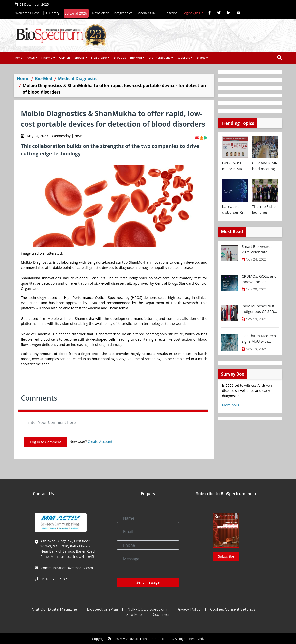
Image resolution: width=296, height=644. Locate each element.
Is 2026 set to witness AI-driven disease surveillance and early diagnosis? (247, 391)
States (201, 58)
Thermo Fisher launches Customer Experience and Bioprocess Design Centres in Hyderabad (265, 209)
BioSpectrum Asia (102, 609)
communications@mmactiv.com (67, 568)
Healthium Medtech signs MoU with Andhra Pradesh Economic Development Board (259, 339)
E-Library (53, 13)
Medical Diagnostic (78, 79)
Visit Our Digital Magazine (55, 609)
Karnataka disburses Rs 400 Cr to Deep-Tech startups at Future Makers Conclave (235, 209)
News (31, 58)
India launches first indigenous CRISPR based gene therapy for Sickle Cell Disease (260, 309)
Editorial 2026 (76, 13)
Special (79, 58)
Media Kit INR (148, 13)
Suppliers (184, 58)
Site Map (134, 615)
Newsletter (100, 13)
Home (18, 58)
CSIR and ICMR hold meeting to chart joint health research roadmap (265, 166)
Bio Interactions (160, 58)
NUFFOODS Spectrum (147, 609)
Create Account (100, 441)
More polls (231, 405)
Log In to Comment (46, 442)
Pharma (47, 58)
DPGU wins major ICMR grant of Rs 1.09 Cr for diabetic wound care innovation (232, 166)
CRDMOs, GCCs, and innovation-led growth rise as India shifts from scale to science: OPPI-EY (259, 279)
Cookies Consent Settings (233, 609)
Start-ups (120, 58)
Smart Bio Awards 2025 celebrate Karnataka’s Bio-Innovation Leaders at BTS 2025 (258, 249)
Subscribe (170, 13)
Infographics (123, 13)
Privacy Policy (189, 609)
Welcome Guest (28, 13)
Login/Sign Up (193, 13)
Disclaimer (161, 615)
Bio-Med (136, 58)
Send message (148, 582)
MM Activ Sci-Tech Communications (146, 639)
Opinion (65, 58)
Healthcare (99, 58)
